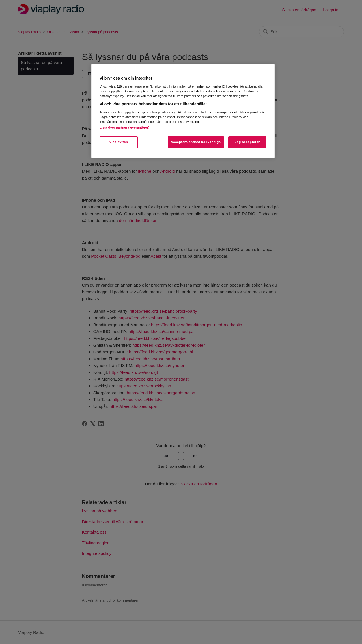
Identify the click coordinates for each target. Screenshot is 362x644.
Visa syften (118, 142)
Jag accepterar (247, 142)
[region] (183, 111)
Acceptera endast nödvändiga (196, 142)
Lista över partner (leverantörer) (124, 127)
